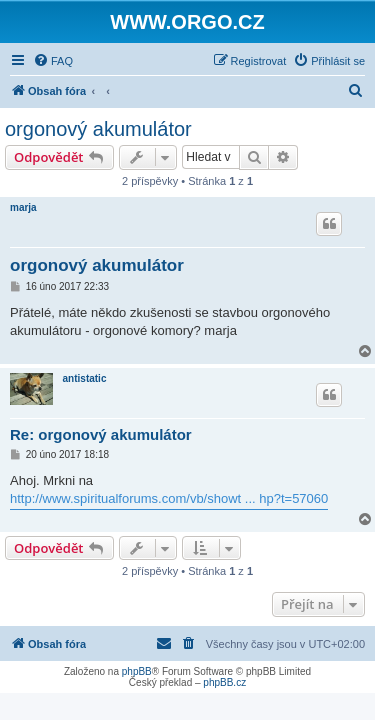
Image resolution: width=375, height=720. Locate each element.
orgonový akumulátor (98, 129)
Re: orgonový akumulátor (101, 434)
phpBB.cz (224, 682)
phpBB (137, 671)
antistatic (85, 378)
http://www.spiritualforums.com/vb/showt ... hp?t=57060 (169, 498)
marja (23, 207)
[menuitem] (53, 61)
